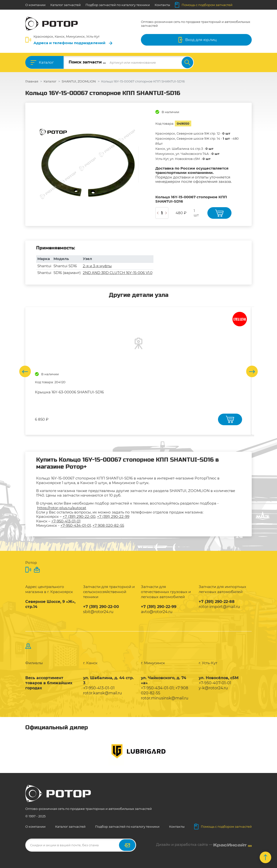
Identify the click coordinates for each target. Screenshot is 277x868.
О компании (35, 5)
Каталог (46, 62)
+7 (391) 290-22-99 (113, 516)
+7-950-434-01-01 (76, 525)
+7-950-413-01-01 (66, 521)
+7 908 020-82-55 (108, 525)
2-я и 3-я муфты (97, 266)
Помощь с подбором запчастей (204, 5)
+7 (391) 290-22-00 (79, 516)
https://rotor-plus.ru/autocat (62, 508)
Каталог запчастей (66, 5)
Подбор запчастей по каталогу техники (118, 5)
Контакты (162, 5)
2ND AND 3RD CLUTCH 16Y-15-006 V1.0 (118, 273)
